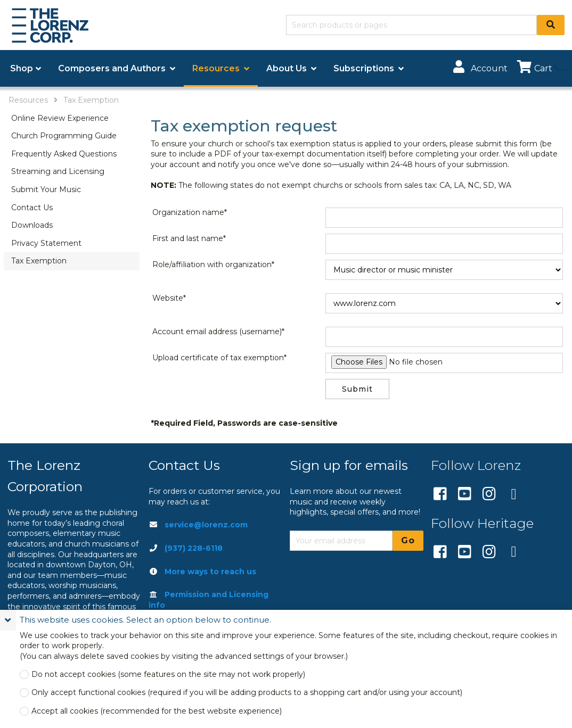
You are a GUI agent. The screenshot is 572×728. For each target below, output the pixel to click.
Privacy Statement (46, 243)
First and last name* (189, 238)
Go (408, 540)
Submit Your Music (46, 189)
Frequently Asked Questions (64, 154)
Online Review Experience (60, 118)
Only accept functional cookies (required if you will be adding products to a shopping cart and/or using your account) (247, 693)
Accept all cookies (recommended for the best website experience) (157, 711)
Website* (169, 298)
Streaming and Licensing (58, 171)
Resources (28, 100)
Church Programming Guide (64, 136)
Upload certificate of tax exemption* (219, 358)
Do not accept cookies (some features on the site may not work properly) (168, 675)
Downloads (32, 225)
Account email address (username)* (218, 332)
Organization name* (190, 212)
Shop (22, 68)
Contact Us (32, 208)
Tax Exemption (91, 100)
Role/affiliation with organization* (213, 264)
